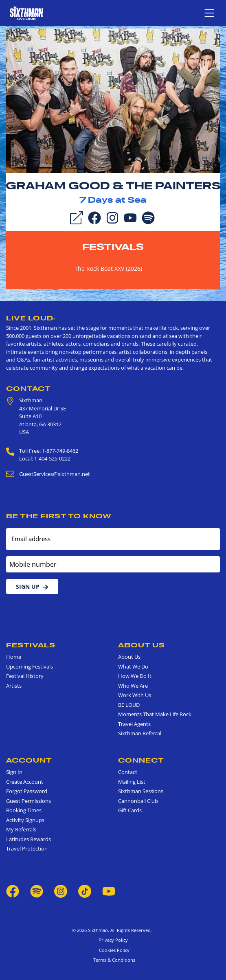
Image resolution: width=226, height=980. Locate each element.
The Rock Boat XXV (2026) (108, 269)
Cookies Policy (113, 950)
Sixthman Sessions (141, 791)
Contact (29, 388)
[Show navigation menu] (209, 13)
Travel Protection (27, 848)
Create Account (25, 782)
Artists (14, 686)
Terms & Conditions (113, 960)
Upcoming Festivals (30, 666)
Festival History (25, 676)
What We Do (133, 666)
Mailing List (132, 782)
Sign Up (32, 586)
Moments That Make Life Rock (155, 714)
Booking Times (24, 810)
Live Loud (31, 318)
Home (14, 657)
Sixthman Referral (140, 733)
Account (29, 760)
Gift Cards (130, 810)
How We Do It (135, 676)
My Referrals (21, 829)
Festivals (113, 247)
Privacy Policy (113, 940)
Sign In (14, 772)
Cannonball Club (138, 801)
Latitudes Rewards (29, 839)
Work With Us (135, 695)
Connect (141, 760)
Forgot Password (27, 791)
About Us (142, 645)
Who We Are (133, 686)
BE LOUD (129, 705)
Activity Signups (25, 820)
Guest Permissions (29, 801)
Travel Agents (134, 724)
